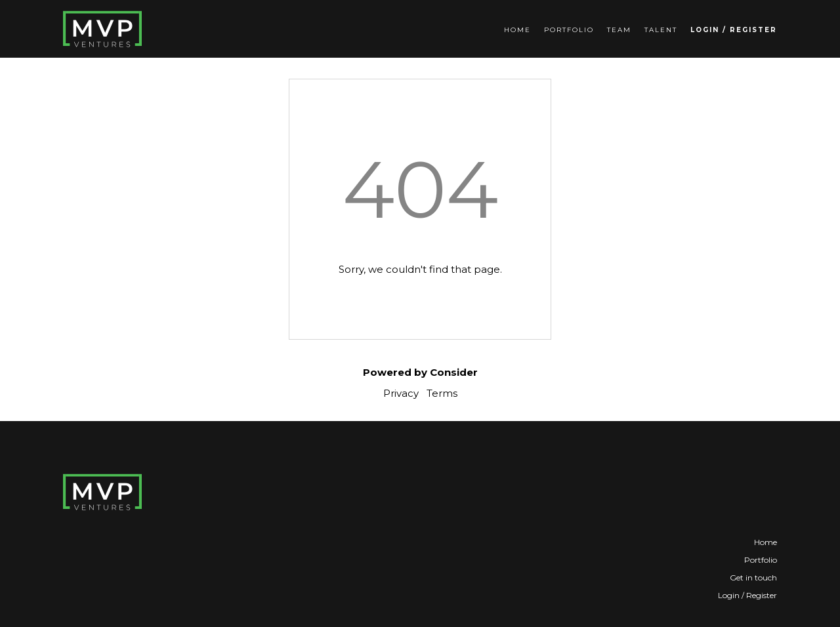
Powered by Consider (420, 372)
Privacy (401, 393)
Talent (661, 30)
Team (619, 30)
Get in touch (753, 577)
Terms (442, 393)
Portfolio (569, 30)
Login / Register (734, 30)
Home (517, 30)
